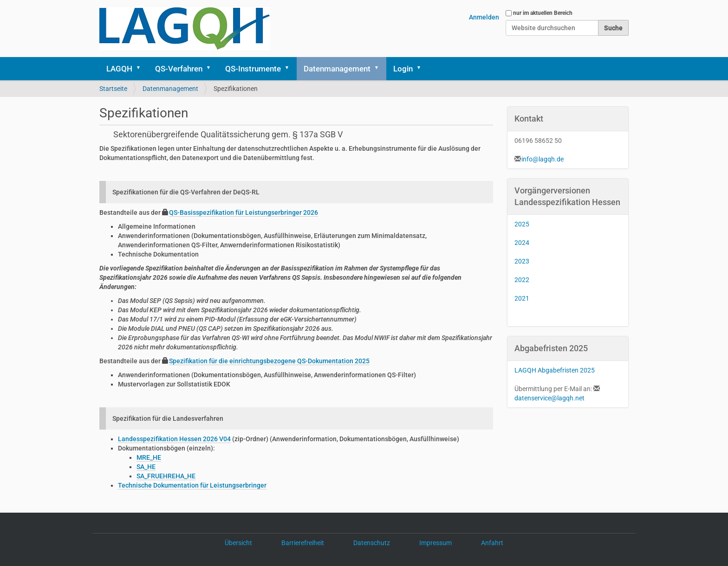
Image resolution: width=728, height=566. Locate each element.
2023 (522, 261)
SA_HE (146, 467)
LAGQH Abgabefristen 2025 (555, 370)
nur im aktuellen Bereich (543, 13)
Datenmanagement (337, 69)
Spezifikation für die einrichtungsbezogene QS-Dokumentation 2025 (269, 361)
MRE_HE (149, 457)
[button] (142, 69)
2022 (522, 280)
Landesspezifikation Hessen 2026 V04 (174, 439)
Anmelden (484, 17)
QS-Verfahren (179, 69)
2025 (522, 224)
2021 (522, 298)
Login (403, 69)
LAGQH (119, 69)
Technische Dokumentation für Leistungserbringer (192, 485)
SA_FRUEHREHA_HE (166, 476)
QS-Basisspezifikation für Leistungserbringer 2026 (244, 212)
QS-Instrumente (253, 69)
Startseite (113, 89)
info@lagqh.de (543, 159)
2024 (522, 243)
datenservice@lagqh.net (549, 398)
